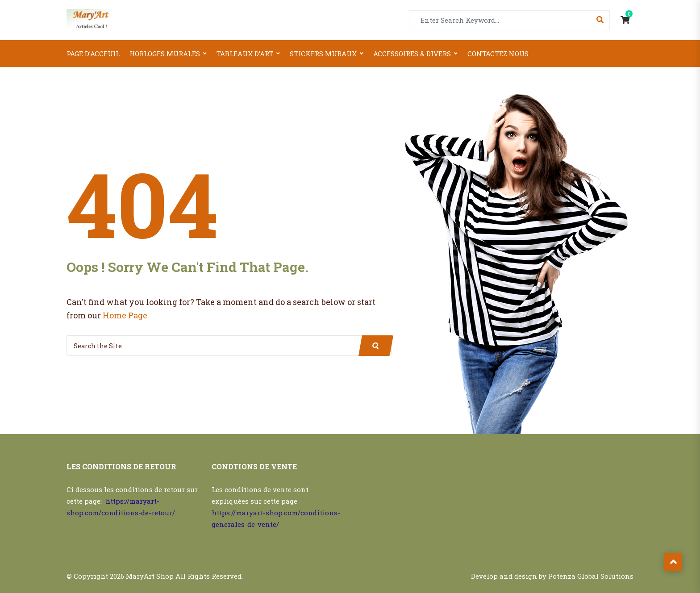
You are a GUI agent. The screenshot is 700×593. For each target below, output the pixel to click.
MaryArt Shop (150, 576)
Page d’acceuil (93, 54)
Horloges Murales (165, 54)
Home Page (125, 315)
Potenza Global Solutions (591, 576)
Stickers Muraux (323, 54)
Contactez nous (498, 54)
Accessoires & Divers (412, 54)
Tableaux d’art (245, 54)
